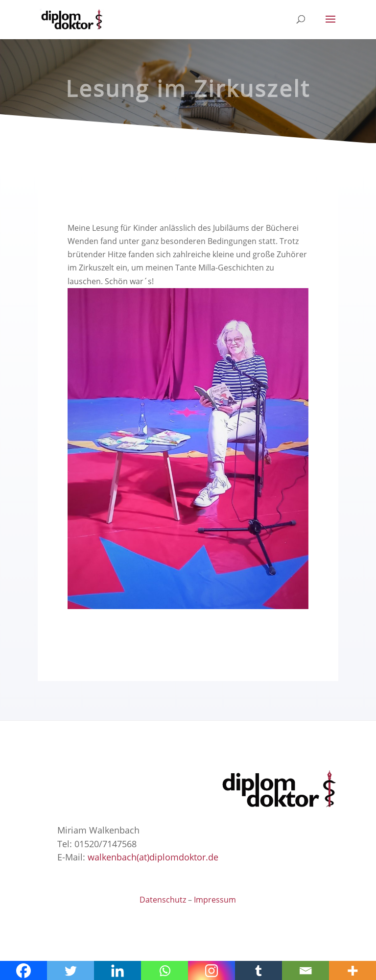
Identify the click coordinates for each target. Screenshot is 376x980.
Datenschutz (163, 900)
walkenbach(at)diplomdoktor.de (153, 857)
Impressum (215, 900)
